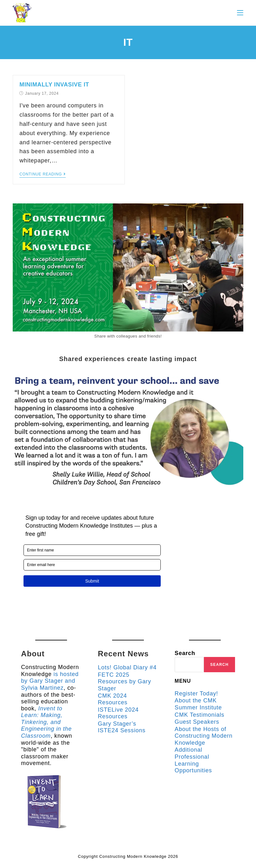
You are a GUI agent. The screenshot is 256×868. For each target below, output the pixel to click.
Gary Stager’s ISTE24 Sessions (122, 727)
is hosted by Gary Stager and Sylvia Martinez (50, 681)
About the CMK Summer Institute (198, 704)
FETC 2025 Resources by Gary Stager (125, 682)
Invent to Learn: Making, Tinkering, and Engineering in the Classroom (46, 722)
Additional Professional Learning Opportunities (193, 760)
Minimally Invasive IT (54, 85)
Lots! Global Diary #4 (127, 667)
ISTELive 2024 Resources (118, 713)
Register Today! (196, 694)
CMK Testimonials (200, 715)
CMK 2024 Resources (113, 699)
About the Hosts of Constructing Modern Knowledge (204, 736)
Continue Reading (42, 174)
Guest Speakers (197, 722)
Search (185, 653)
